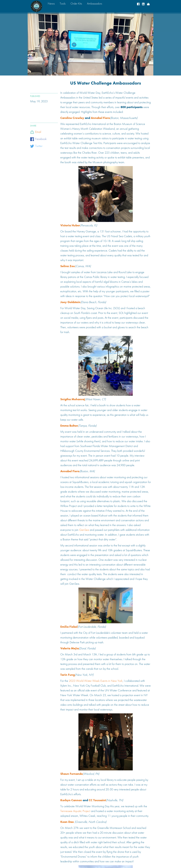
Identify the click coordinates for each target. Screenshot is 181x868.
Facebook (41, 139)
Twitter (39, 146)
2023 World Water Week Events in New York (96, 681)
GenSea (84, 530)
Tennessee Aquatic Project (75, 811)
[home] (36, 6)
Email (38, 132)
